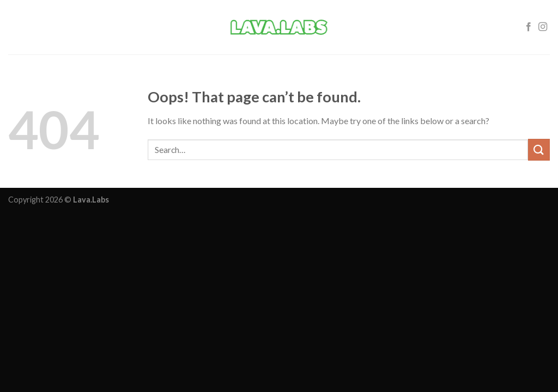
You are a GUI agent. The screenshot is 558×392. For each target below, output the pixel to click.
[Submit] (539, 149)
